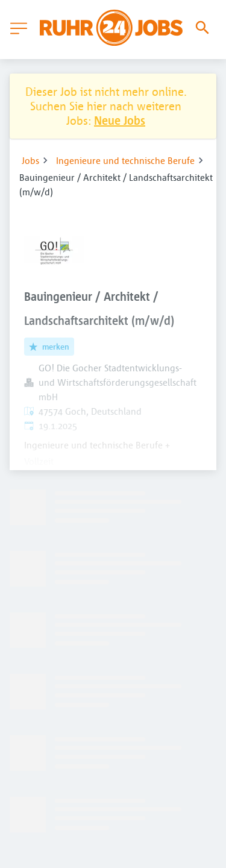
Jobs (30, 160)
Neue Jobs (120, 120)
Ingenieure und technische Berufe (125, 160)
